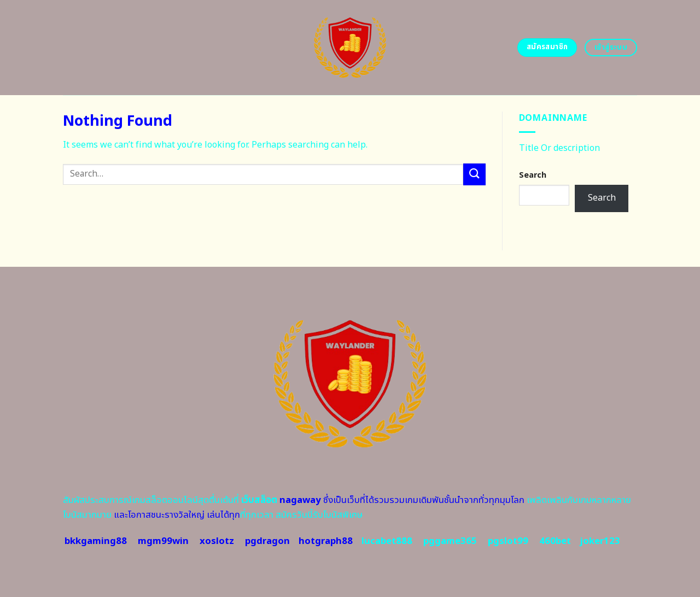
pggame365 (450, 541)
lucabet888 (387, 541)
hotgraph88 (326, 541)
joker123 (600, 541)
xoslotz (217, 541)
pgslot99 (508, 541)
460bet (555, 541)
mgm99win (163, 541)
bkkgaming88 (96, 541)
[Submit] (474, 174)
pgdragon (267, 541)
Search (533, 175)
